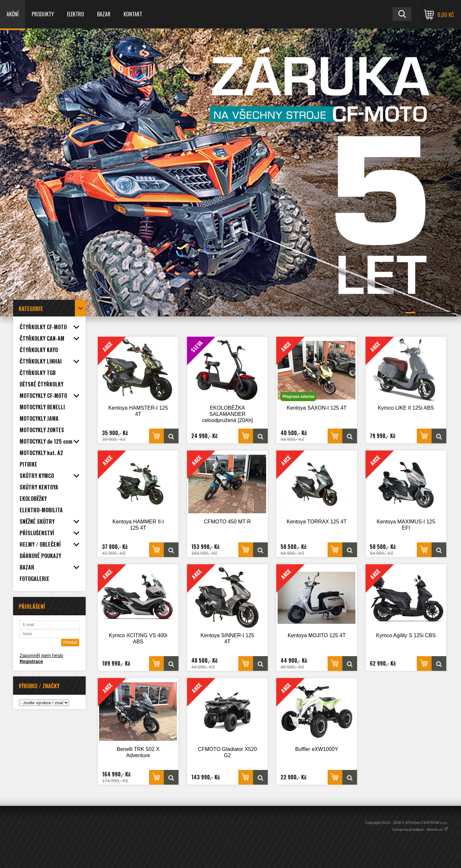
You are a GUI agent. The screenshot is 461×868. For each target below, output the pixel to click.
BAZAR (104, 14)
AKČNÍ (13, 14)
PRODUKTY (43, 14)
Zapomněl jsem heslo (41, 655)
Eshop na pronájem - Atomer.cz (420, 829)
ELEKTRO (76, 14)
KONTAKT (133, 14)
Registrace (31, 661)
